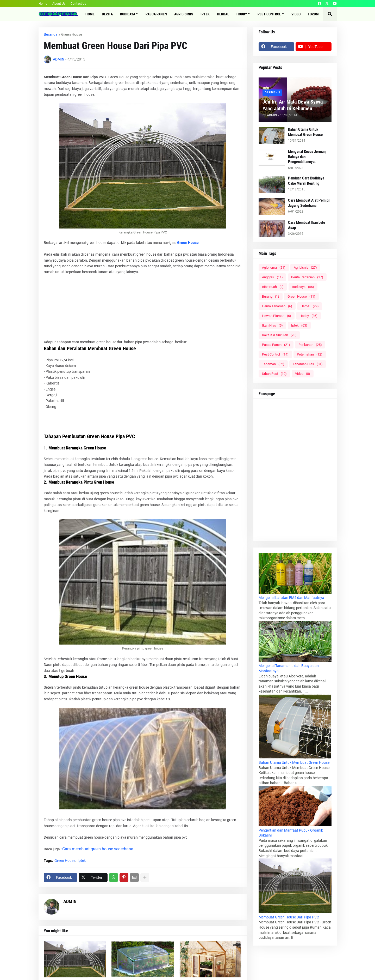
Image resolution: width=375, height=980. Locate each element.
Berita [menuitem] (107, 14)
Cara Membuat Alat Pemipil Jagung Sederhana (309, 203)
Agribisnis (305, 267)
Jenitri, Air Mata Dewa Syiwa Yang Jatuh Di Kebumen (293, 105)
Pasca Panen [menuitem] (156, 14)
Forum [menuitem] (313, 14)
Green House (72, 34)
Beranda (51, 34)
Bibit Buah (273, 287)
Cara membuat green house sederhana (98, 849)
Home (43, 4)
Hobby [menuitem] (242, 14)
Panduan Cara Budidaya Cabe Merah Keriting (306, 181)
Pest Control (275, 354)
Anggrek (272, 277)
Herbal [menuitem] (223, 14)
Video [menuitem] (296, 14)
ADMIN (70, 901)
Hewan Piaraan (277, 316)
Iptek (82, 861)
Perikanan (310, 345)
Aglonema (274, 267)
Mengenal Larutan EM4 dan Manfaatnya (291, 598)
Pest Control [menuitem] (269, 14)
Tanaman (273, 364)
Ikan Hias (272, 325)
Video (303, 374)
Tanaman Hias (308, 364)
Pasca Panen (276, 345)
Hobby (308, 316)
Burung (271, 296)
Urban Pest (274, 374)
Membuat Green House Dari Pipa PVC (289, 917)
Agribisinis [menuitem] (184, 14)
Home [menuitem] (90, 14)
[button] (330, 14)
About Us (59, 4)
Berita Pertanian (307, 277)
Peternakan (310, 354)
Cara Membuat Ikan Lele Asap (307, 225)
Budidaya (303, 287)
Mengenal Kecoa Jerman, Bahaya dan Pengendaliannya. (307, 157)
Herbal (310, 306)
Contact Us (78, 4)
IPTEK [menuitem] (205, 14)
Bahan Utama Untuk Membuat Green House (305, 132)
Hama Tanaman (277, 306)
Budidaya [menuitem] (128, 14)
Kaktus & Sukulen (279, 335)
